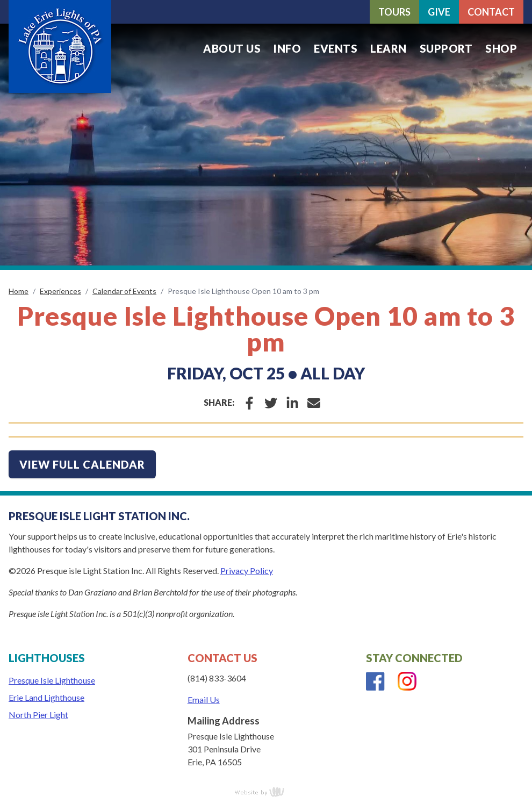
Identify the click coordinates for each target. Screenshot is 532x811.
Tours (394, 12)
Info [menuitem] (287, 48)
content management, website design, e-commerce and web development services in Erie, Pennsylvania (266, 792)
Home (19, 291)
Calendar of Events (124, 291)
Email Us (204, 699)
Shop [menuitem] (501, 48)
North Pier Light (38, 715)
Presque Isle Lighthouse (52, 680)
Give (439, 12)
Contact (491, 12)
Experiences (60, 291)
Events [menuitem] (336, 48)
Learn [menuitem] (389, 48)
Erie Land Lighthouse (46, 697)
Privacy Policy (247, 570)
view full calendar (82, 464)
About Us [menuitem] (232, 48)
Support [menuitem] (446, 48)
